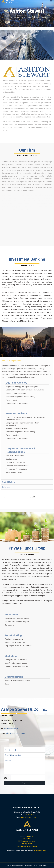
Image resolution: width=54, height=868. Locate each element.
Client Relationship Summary (27, 846)
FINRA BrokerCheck (40, 851)
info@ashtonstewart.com (15, 733)
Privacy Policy (27, 844)
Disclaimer (27, 839)
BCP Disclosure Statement (27, 841)
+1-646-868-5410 (11, 728)
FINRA (28, 836)
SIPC (33, 836)
